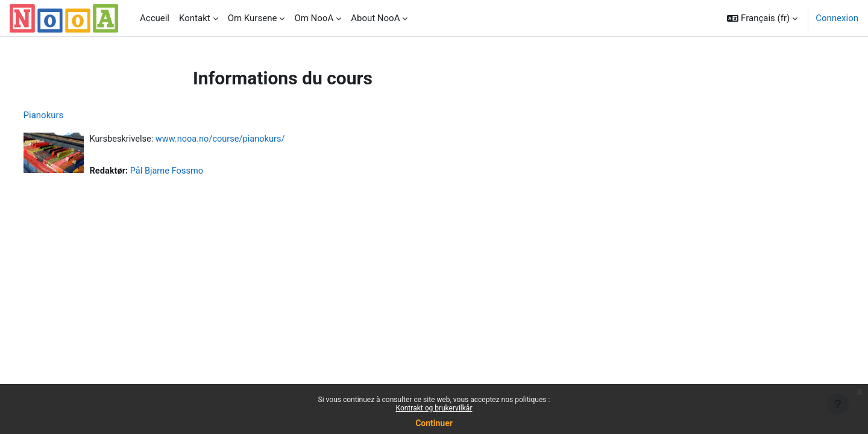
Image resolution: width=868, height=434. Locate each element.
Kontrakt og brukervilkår (434, 408)
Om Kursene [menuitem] (253, 18)
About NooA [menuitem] (375, 18)
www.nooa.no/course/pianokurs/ (247, 139)
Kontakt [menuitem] (195, 18)
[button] (762, 18)
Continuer (434, 423)
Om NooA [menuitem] (314, 18)
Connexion (837, 18)
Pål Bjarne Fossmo (191, 172)
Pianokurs (66, 115)
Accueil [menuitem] (155, 18)
